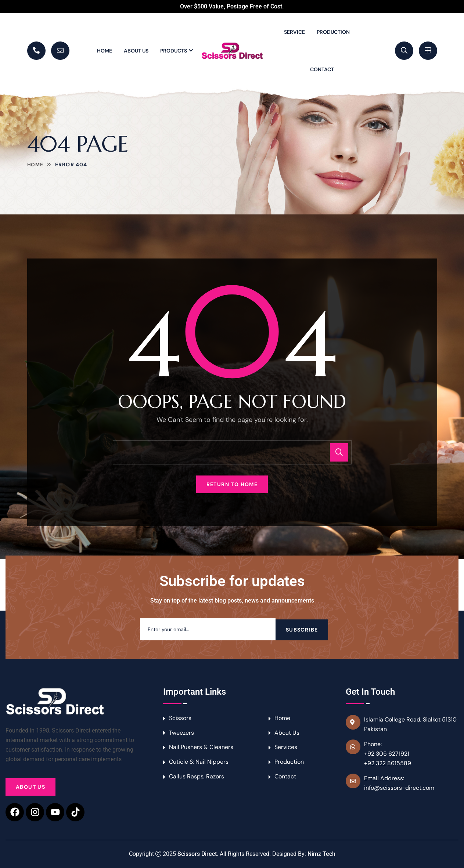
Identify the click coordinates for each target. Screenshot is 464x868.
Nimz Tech (321, 854)
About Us (136, 51)
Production (333, 32)
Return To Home (232, 484)
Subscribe (302, 629)
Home (105, 51)
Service (294, 32)
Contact (322, 69)
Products (174, 51)
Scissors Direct (197, 854)
